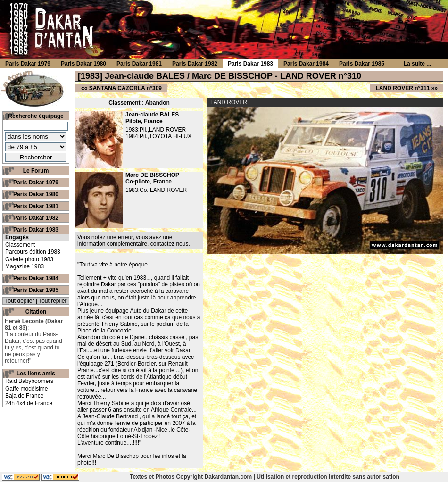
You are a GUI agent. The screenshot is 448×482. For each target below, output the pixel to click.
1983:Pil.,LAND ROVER (156, 130)
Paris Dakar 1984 (36, 278)
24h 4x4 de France (29, 403)
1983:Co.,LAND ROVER (156, 190)
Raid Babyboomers (29, 381)
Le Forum (36, 171)
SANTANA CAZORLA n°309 (125, 88)
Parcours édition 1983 (33, 252)
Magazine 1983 (25, 266)
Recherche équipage (36, 116)
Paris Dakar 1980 (36, 194)
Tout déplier (20, 301)
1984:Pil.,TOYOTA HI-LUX (158, 136)
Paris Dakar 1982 (36, 218)
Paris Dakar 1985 (36, 290)
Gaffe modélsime (27, 389)
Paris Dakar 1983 (36, 230)
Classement (20, 245)
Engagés (17, 237)
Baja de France (24, 396)
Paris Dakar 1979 (36, 183)
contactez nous (170, 244)
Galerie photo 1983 (29, 259)
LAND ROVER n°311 (402, 88)
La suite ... (418, 64)
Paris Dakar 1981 (36, 206)
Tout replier (53, 301)
